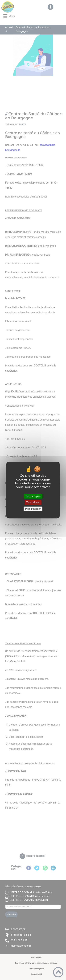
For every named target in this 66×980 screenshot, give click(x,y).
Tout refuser (33, 503)
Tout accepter (33, 496)
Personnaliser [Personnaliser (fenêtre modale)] (33, 509)
